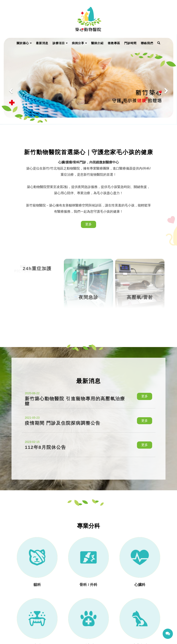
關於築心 (24, 43)
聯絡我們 (147, 43)
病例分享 (79, 43)
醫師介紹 (97, 43)
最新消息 (42, 43)
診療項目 (60, 43)
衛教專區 (114, 43)
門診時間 (130, 43)
